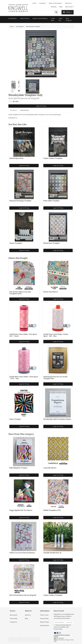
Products (42, 3)
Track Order (14, 618)
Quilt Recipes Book (16, 158)
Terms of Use (44, 615)
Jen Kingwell (12, 18)
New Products (69, 19)
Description (14, 110)
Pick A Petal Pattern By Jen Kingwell (23, 595)
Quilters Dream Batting (40, 18)
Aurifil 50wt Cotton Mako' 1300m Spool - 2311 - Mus (56, 335)
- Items (67, 12)
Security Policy (45, 625)
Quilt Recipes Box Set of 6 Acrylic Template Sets (55, 378)
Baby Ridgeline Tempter (18, 468)
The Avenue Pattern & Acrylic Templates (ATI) (20, 293)
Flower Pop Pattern (51, 292)
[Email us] (55, 633)
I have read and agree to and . (62, 627)
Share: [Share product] (14, 101)
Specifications (25, 110)
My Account (14, 615)
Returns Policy (44, 622)
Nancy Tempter (15, 419)
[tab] (14, 110)
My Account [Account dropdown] (69, 7)
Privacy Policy (44, 618)
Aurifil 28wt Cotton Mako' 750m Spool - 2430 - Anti (24, 378)
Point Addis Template (51, 201)
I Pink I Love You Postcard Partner (22, 553)
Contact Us (13, 622)
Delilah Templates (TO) (52, 510)
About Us (68, 3)
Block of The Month (55, 3)
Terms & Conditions (60, 627)
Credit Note (53, 19)
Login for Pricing (41, 106)
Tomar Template (16, 243)
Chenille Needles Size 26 (52, 553)
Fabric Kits (61, 19)
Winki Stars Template (51, 243)
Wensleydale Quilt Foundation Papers (57, 419)
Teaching (54, 7)
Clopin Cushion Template (53, 158)
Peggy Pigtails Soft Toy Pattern (21, 510)
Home (34, 3)
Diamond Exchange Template (20, 201)
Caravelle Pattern (50, 468)
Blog (61, 7)
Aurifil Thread (24, 18)
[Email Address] (60, 622)
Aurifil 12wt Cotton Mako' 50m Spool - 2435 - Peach (24, 335)
